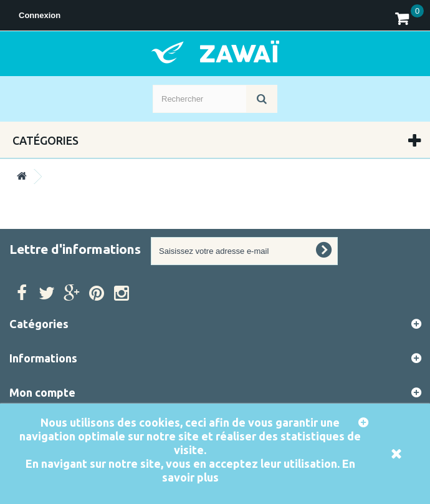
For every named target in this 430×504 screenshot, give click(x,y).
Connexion (40, 15)
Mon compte (42, 392)
